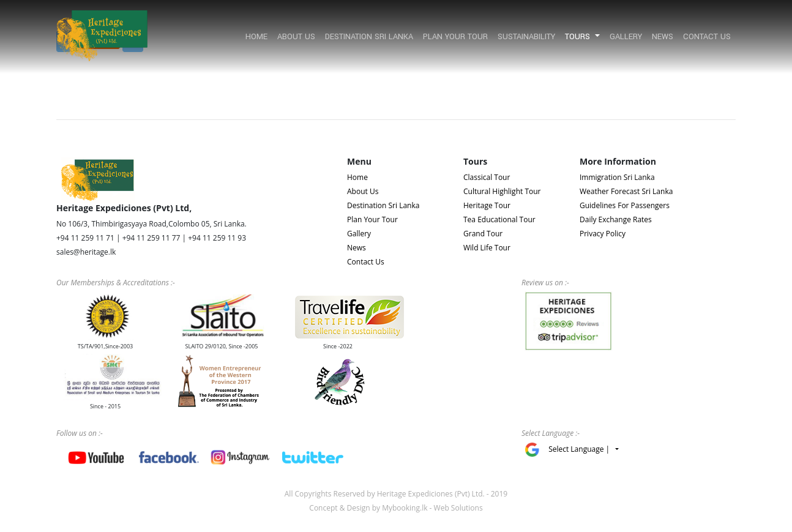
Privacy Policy (603, 234)
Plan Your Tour (455, 37)
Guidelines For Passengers (625, 205)
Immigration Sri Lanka (617, 177)
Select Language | (581, 449)
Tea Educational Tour (499, 219)
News (663, 37)
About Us (296, 37)
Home (256, 37)
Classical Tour (487, 177)
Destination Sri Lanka (369, 37)
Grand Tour (483, 234)
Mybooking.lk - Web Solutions (432, 508)
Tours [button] (579, 37)
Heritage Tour (487, 205)
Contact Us (707, 37)
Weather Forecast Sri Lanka (626, 191)
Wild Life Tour (487, 248)
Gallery (626, 37)
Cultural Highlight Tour (502, 191)
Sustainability (526, 37)
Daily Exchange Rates (616, 219)
